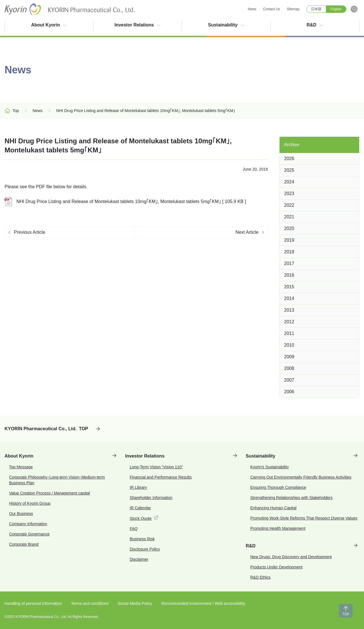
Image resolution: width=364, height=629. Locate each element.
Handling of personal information (33, 603)
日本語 (316, 9)
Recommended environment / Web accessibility (203, 603)
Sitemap (293, 9)
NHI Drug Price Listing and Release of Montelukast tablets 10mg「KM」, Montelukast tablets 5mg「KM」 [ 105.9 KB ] (125, 202)
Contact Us (271, 9)
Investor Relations (137, 25)
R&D (315, 25)
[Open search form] (354, 9)
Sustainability (226, 25)
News (252, 9)
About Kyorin (49, 25)
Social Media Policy (135, 603)
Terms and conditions (90, 603)
